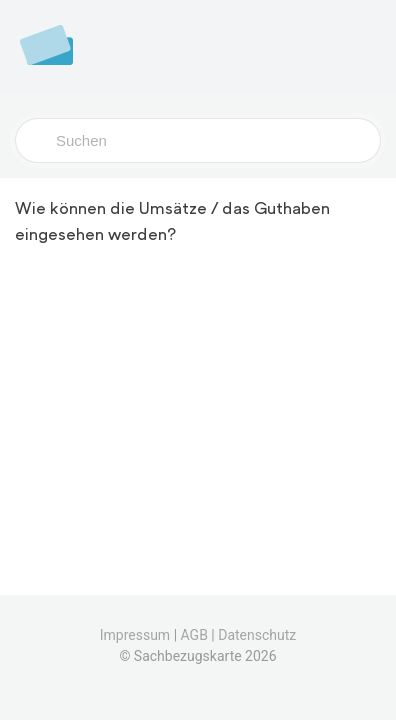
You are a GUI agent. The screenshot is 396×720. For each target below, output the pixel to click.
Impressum (135, 635)
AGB (194, 635)
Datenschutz (257, 635)
